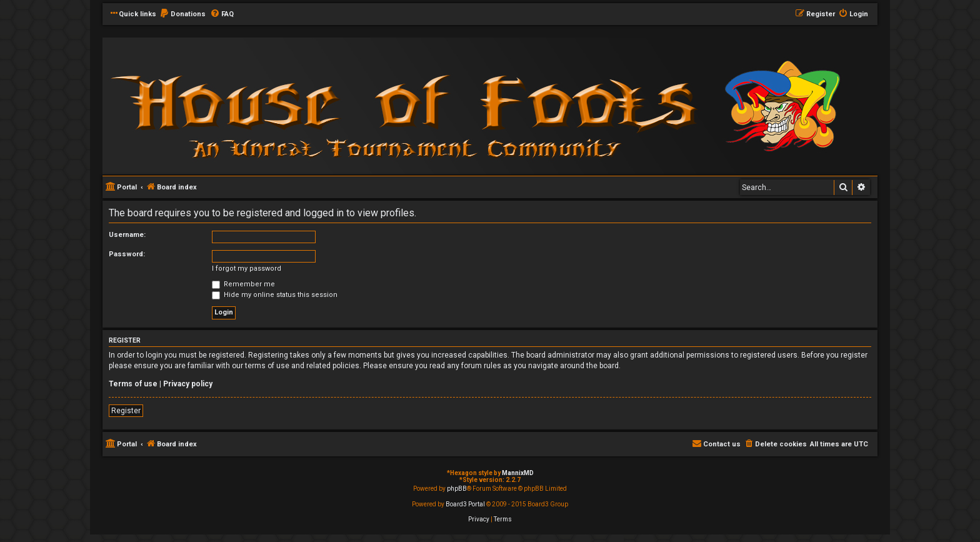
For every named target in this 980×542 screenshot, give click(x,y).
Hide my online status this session (275, 295)
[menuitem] (182, 14)
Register (126, 411)
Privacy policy (188, 384)
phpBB (457, 489)
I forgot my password (247, 268)
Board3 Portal (465, 504)
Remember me (243, 284)
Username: (127, 235)
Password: (127, 254)
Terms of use (133, 384)
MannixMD (518, 473)
